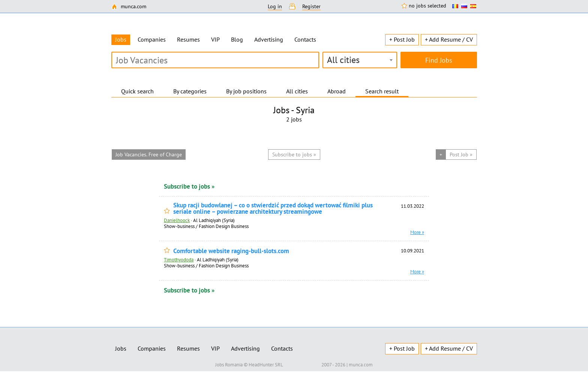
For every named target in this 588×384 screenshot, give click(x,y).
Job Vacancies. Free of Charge (149, 154)
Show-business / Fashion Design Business (206, 226)
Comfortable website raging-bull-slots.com (231, 251)
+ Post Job (402, 39)
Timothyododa (179, 259)
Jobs (121, 348)
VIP (215, 39)
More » (417, 232)
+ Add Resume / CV (449, 39)
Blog (237, 39)
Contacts (305, 39)
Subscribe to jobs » (189, 186)
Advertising (269, 39)
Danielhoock (177, 220)
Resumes (188, 39)
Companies (152, 39)
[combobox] (360, 60)
